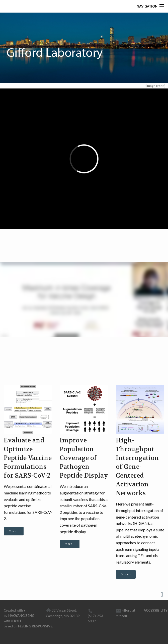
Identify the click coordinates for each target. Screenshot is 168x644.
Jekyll (16, 621)
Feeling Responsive (35, 626)
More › (14, 531)
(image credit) (155, 86)
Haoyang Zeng (21, 616)
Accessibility (156, 610)
